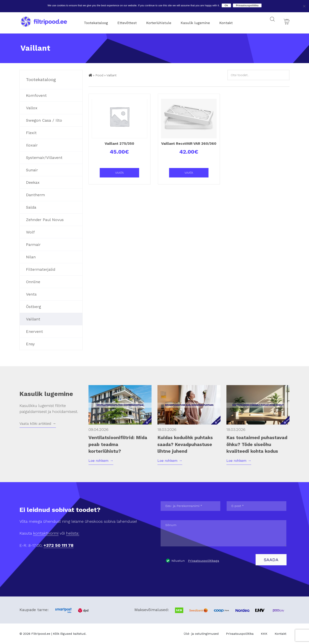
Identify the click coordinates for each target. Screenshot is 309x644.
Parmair (33, 245)
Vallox (32, 108)
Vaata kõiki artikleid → (38, 423)
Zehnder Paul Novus (45, 220)
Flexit (31, 133)
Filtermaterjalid (41, 269)
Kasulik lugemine (199, 21)
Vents (31, 294)
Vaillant (33, 319)
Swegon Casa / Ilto (44, 120)
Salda (31, 207)
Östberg (34, 307)
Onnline (33, 282)
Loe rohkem (101, 461)
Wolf (30, 232)
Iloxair (32, 145)
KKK (264, 634)
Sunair (32, 170)
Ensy (30, 344)
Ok (226, 5)
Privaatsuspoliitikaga (204, 561)
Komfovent (36, 95)
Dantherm (35, 195)
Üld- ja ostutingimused (201, 634)
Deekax (33, 182)
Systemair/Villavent (44, 158)
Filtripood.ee (41, 634)
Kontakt (229, 21)
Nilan (31, 257)
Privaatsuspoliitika (240, 634)
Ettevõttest (130, 21)
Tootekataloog (99, 21)
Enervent (34, 331)
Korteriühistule (162, 21)
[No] (304, 6)
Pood (99, 75)
